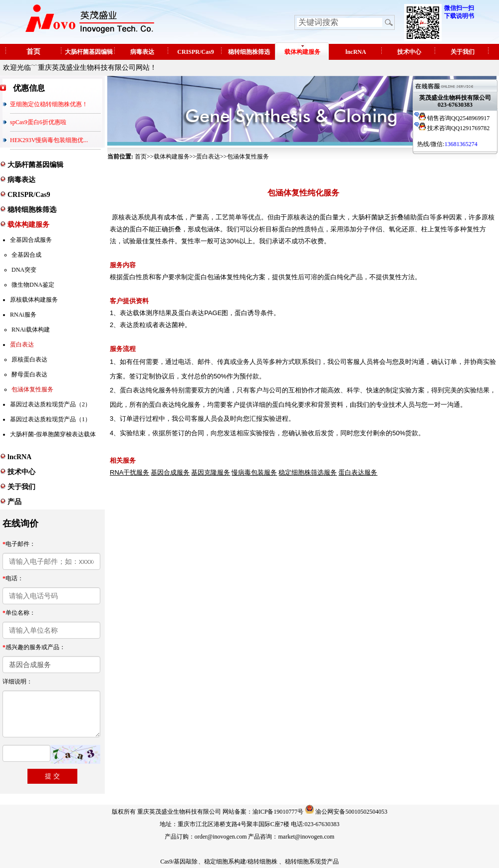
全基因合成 (26, 255)
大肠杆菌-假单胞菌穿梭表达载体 (53, 434)
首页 (33, 52)
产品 (14, 502)
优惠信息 (29, 88)
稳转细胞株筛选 (249, 52)
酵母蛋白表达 (29, 374)
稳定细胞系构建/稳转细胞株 (241, 862)
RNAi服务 (23, 315)
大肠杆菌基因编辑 (89, 52)
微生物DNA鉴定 (33, 285)
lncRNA (356, 52)
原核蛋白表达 (29, 359)
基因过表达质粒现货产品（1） (50, 419)
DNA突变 (24, 270)
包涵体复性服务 (32, 389)
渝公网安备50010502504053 (351, 812)
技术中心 (409, 52)
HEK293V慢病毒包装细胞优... (49, 140)
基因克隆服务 (211, 472)
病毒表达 (142, 52)
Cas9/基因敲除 (179, 862)
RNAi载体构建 (31, 330)
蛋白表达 (22, 345)
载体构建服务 (302, 52)
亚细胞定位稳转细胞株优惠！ (49, 104)
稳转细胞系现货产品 (312, 862)
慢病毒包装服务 (254, 472)
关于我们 (463, 52)
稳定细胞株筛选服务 (308, 472)
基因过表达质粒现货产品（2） (50, 404)
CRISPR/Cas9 (195, 52)
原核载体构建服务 (34, 300)
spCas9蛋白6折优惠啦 (38, 122)
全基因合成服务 (31, 240)
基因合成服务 (170, 472)
